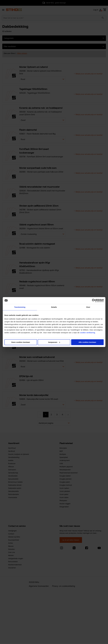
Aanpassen (54, 342)
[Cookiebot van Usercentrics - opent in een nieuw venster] (94, 301)
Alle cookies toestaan (87, 342)
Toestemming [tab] (20, 307)
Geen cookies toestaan (21, 342)
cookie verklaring (87, 333)
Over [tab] (88, 307)
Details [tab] (54, 307)
